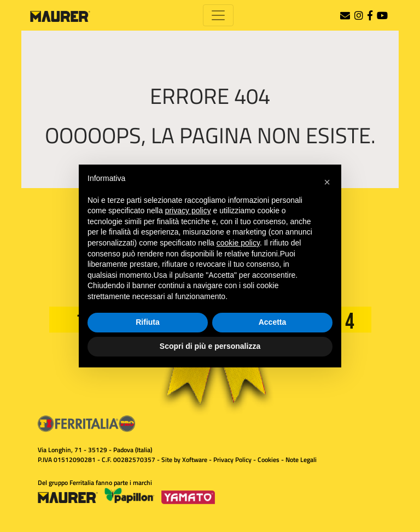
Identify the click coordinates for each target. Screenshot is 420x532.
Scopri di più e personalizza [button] (210, 346)
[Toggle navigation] (218, 15)
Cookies (269, 460)
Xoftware (195, 460)
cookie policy (238, 243)
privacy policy (188, 211)
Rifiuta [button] (148, 322)
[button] (327, 182)
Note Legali (301, 460)
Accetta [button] (273, 322)
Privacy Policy (232, 460)
